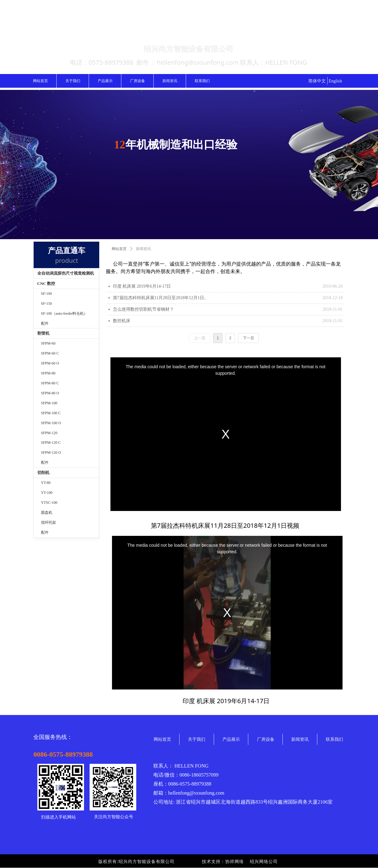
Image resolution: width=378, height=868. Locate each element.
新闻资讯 (143, 249)
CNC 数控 (46, 283)
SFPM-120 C (51, 443)
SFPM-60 (48, 343)
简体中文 (317, 81)
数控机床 (122, 321)
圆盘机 (47, 513)
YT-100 (47, 493)
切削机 (43, 473)
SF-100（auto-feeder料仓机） (64, 313)
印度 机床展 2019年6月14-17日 (142, 286)
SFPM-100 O (51, 423)
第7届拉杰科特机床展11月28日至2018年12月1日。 (161, 298)
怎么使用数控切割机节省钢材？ (143, 309)
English (336, 81)
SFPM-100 (49, 403)
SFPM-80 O (50, 393)
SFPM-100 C (51, 413)
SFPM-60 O (50, 363)
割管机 (43, 333)
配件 (45, 532)
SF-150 (47, 304)
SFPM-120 (49, 433)
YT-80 (46, 483)
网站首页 (119, 249)
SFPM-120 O (51, 453)
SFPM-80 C (50, 383)
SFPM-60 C (50, 353)
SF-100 (47, 294)
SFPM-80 (48, 373)
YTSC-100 (49, 503)
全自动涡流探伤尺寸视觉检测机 (66, 273)
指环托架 (49, 522)
